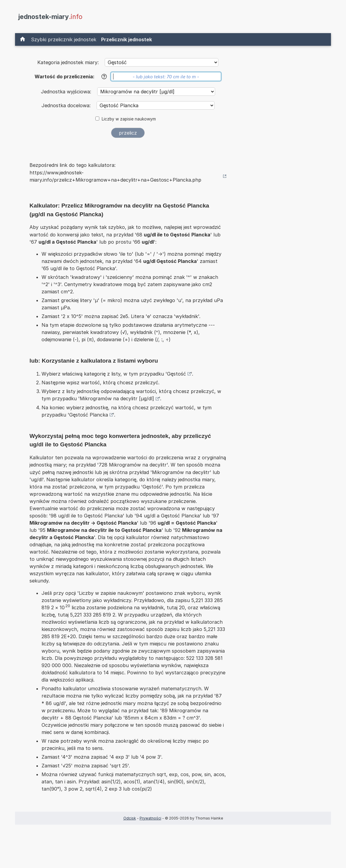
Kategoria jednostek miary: (68, 62)
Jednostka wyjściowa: (67, 92)
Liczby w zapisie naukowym (129, 119)
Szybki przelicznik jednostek (64, 39)
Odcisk (130, 818)
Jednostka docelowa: (67, 105)
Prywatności (150, 818)
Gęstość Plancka (89, 415)
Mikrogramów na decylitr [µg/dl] (117, 398)
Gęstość (176, 374)
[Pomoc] (104, 76)
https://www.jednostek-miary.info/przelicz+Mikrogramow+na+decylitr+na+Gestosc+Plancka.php (115, 176)
